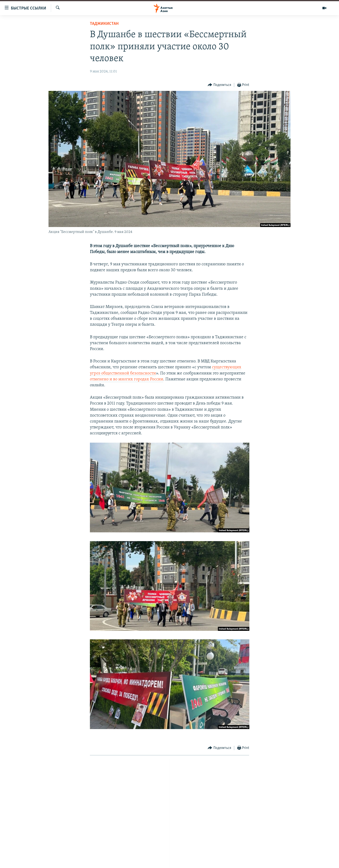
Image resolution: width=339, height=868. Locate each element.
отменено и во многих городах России (127, 379)
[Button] (219, 85)
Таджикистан (104, 24)
